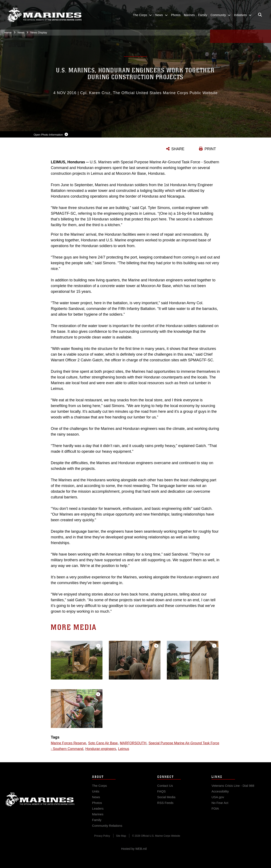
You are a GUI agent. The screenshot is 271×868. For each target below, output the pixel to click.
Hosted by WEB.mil (134, 849)
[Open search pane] (260, 15)
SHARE (178, 149)
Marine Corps (40, 804)
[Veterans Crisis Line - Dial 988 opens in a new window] (233, 790)
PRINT (210, 149)
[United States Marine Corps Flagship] (44, 15)
